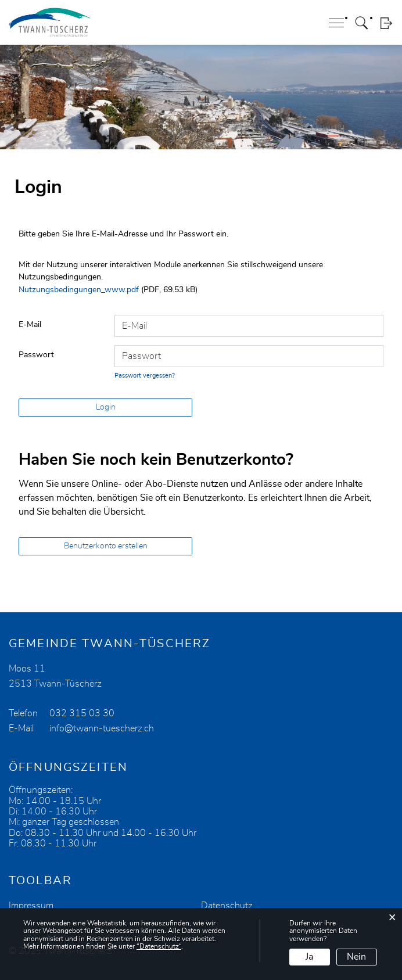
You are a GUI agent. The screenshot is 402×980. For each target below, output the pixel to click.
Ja (309, 957)
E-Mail (30, 325)
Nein (356, 957)
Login (386, 23)
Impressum (31, 906)
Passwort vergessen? (145, 376)
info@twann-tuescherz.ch (102, 728)
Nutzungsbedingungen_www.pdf (79, 290)
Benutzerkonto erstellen (106, 546)
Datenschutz (227, 906)
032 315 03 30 (82, 713)
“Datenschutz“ (159, 946)
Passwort (36, 355)
